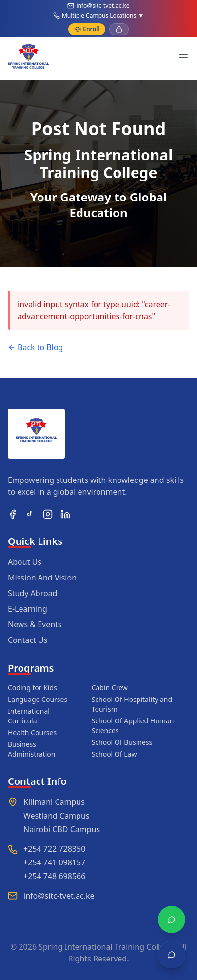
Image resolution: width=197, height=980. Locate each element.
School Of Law (114, 754)
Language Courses (38, 699)
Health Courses (32, 732)
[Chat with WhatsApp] (172, 920)
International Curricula (29, 716)
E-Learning (28, 609)
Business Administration (31, 749)
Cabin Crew (110, 688)
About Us (25, 562)
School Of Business (122, 742)
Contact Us (28, 640)
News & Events (35, 624)
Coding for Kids (32, 688)
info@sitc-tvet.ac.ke (103, 6)
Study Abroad (32, 593)
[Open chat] (172, 955)
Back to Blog (35, 347)
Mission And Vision (42, 578)
